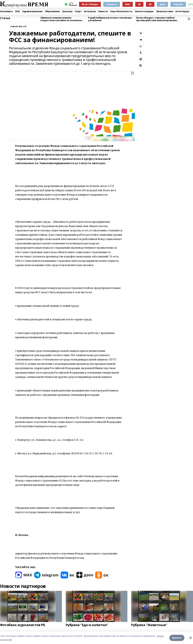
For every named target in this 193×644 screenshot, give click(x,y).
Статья (5, 18)
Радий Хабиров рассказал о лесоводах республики (110, 19)
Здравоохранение (32, 11)
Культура (67, 11)
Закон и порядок (144, 11)
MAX (128, 4)
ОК (150, 4)
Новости (103, 11)
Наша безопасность (121, 11)
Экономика (6, 11)
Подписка (112, 4)
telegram (178, 4)
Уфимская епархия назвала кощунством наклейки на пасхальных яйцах (62, 19)
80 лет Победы (90, 4)
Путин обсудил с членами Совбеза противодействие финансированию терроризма (156, 19)
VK (139, 4)
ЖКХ (17, 11)
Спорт (78, 11)
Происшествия (165, 11)
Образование (52, 11)
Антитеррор (182, 11)
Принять (177, 638)
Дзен (162, 4)
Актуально (90, 11)
